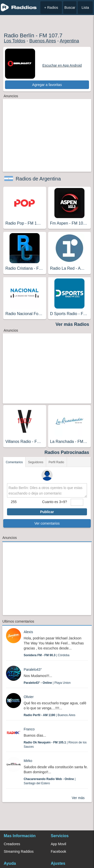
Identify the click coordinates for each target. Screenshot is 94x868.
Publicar (47, 512)
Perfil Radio (56, 462)
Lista (85, 8)
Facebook (59, 851)
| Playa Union (47, 683)
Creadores (12, 844)
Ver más (78, 798)
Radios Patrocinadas (67, 452)
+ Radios (51, 8)
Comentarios (14, 462)
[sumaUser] (77, 502)
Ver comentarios (47, 523)
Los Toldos (15, 41)
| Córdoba (46, 655)
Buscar (70, 8)
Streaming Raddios (19, 851)
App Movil (59, 844)
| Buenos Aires (49, 715)
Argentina (69, 41)
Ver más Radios (72, 324)
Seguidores (36, 462)
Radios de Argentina (38, 179)
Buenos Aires (43, 41)
